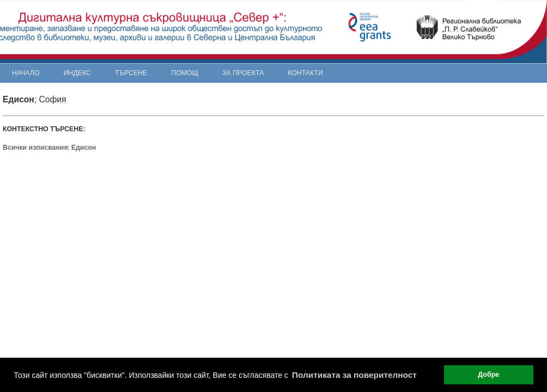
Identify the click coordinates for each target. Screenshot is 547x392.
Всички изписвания (35, 148)
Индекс (77, 73)
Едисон (84, 148)
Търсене (131, 73)
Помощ (185, 73)
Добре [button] (488, 375)
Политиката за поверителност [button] (354, 375)
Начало (26, 73)
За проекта (243, 73)
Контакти (305, 73)
